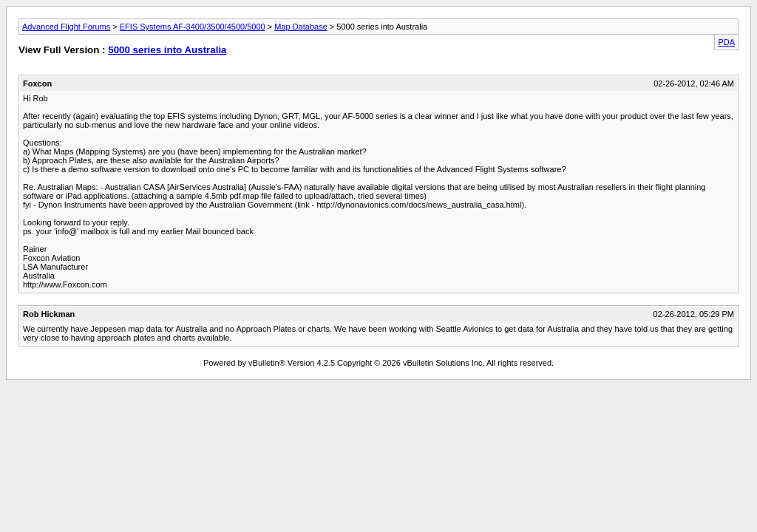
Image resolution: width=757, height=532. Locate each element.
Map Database (301, 27)
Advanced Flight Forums (66, 27)
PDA (726, 42)
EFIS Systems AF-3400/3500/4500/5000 (193, 27)
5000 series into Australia (167, 50)
